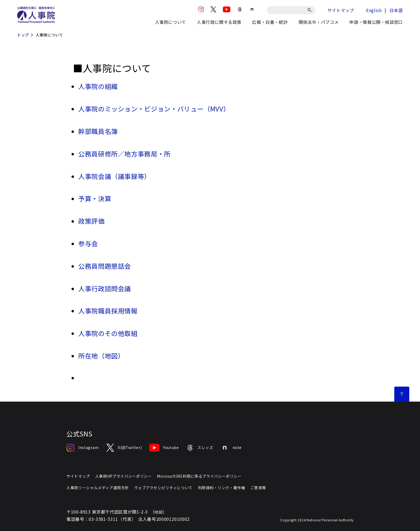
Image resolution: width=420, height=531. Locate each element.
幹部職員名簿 (98, 131)
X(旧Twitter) (124, 448)
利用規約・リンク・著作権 (222, 488)
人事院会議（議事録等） (115, 176)
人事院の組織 (98, 86)
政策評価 (91, 221)
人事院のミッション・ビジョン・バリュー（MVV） (154, 109)
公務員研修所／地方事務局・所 (124, 154)
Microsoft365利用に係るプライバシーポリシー (199, 476)
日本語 (396, 10)
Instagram (83, 448)
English (374, 10)
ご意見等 (258, 488)
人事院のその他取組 (108, 333)
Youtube (164, 448)
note (231, 448)
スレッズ (200, 448)
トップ (23, 35)
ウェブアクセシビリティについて (163, 488)
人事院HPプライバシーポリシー (124, 476)
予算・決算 (95, 198)
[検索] (311, 10)
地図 (158, 512)
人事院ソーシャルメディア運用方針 (98, 488)
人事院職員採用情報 (108, 311)
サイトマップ (341, 10)
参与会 (88, 243)
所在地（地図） (101, 356)
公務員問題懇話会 (105, 266)
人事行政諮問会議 (105, 288)
